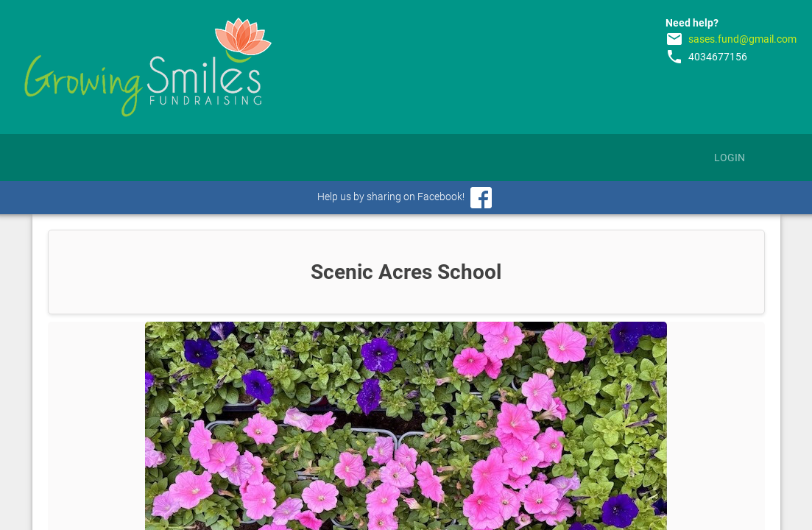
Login (730, 158)
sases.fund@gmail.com (742, 39)
